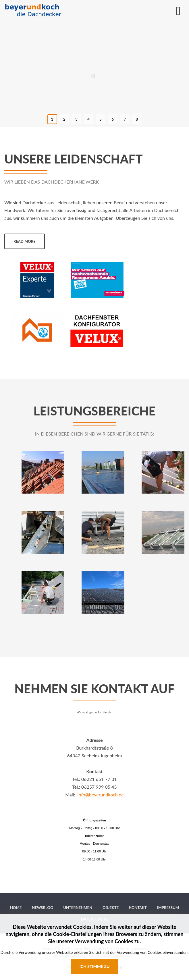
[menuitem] (16, 908)
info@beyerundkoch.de (101, 795)
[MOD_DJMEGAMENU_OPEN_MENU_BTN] (178, 11)
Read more (25, 241)
